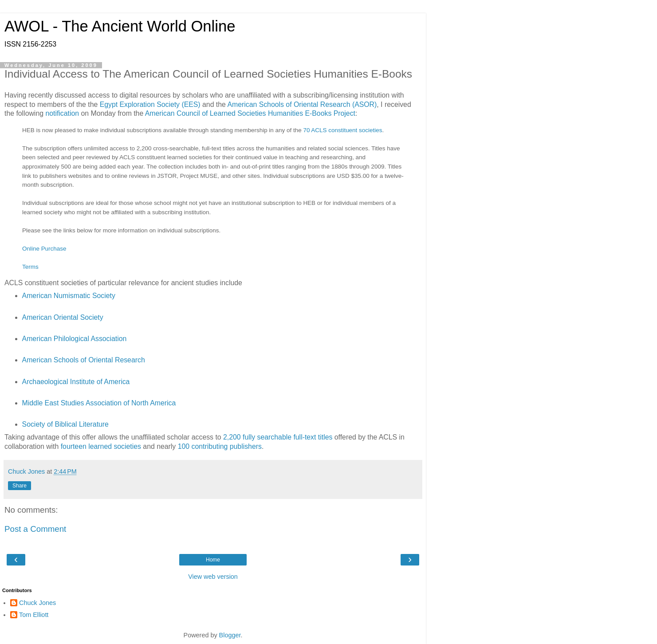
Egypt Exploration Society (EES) (150, 104)
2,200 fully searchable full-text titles (278, 437)
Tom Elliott (34, 615)
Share (20, 486)
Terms (30, 267)
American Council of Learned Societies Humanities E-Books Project (250, 113)
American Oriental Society (63, 317)
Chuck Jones (37, 603)
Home (213, 560)
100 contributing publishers (220, 446)
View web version (213, 577)
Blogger (230, 635)
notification (62, 113)
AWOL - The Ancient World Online (120, 26)
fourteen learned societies (101, 446)
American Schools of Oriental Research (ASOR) (302, 104)
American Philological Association (75, 339)
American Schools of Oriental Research (84, 360)
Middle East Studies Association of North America (99, 403)
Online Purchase (44, 249)
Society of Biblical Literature (65, 424)
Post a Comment (35, 529)
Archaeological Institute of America (76, 382)
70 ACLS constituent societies (342, 130)
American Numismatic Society (69, 296)
